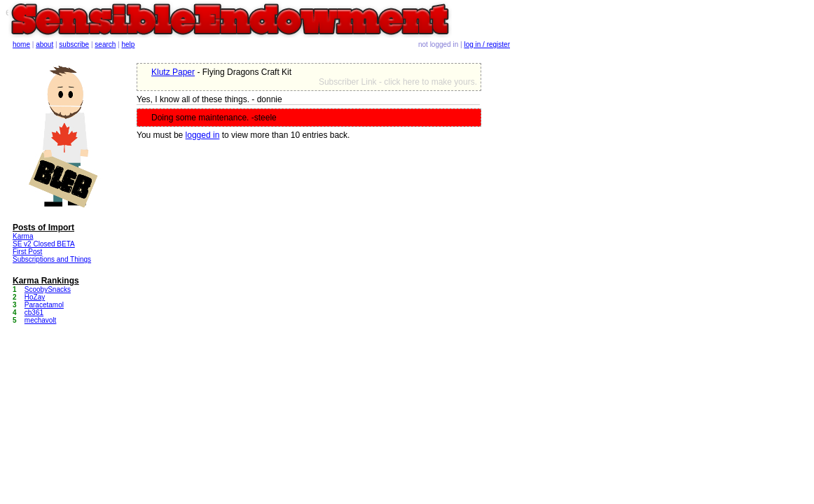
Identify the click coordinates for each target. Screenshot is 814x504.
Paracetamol (44, 305)
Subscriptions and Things (52, 259)
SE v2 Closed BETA (44, 244)
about (44, 44)
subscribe (74, 44)
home (21, 44)
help (129, 44)
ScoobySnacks (48, 289)
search (105, 44)
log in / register (487, 44)
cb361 (34, 313)
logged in (203, 135)
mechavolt (41, 320)
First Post (27, 252)
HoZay (35, 297)
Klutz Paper (173, 72)
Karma (23, 236)
